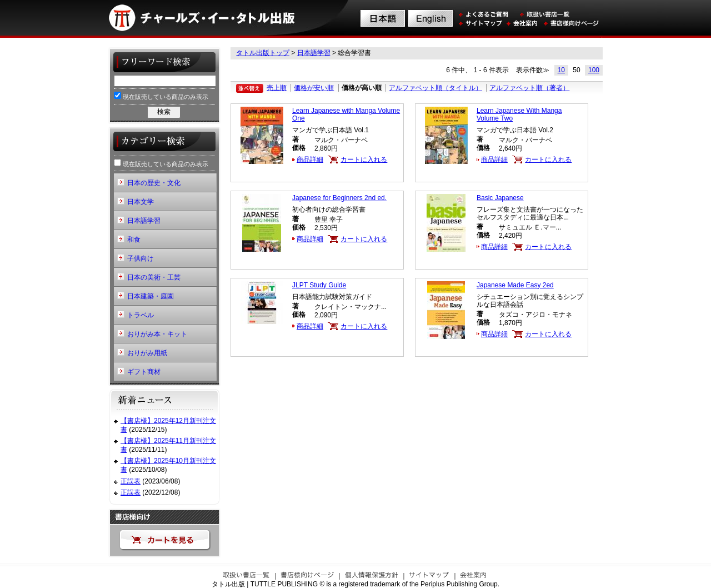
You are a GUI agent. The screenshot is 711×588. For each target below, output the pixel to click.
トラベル (141, 315)
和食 (134, 240)
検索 (164, 112)
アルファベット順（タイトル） (435, 88)
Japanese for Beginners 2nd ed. (339, 198)
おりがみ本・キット (157, 334)
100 (594, 70)
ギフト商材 (144, 372)
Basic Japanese (500, 198)
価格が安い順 (314, 88)
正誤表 (131, 481)
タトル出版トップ (263, 53)
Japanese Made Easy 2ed (515, 285)
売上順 (277, 88)
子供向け (141, 258)
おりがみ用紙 (147, 353)
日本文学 (141, 202)
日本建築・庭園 (151, 296)
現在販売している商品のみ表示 (161, 96)
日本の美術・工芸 (154, 277)
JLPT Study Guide (319, 285)
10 (561, 70)
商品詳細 (310, 160)
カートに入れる (364, 160)
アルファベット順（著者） (529, 88)
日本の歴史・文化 (154, 183)
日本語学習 (314, 53)
